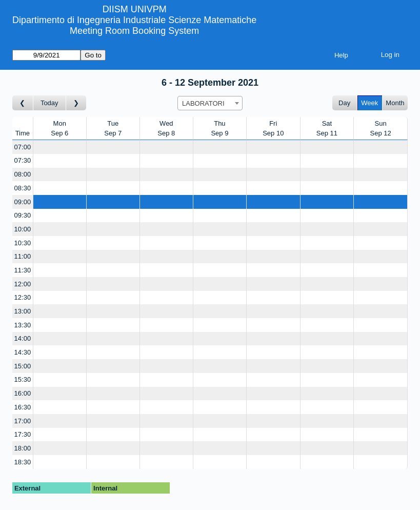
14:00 (23, 338)
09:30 (23, 215)
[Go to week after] (76, 103)
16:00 (23, 393)
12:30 (23, 297)
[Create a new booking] (60, 147)
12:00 (23, 284)
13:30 (23, 325)
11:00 (23, 256)
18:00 (23, 448)
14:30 (23, 352)
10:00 (23, 229)
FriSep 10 (273, 129)
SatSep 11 (327, 129)
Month (395, 103)
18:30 (23, 462)
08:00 (23, 174)
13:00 (23, 311)
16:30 (23, 407)
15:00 (23, 366)
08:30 (23, 188)
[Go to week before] (23, 103)
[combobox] (210, 103)
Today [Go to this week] (49, 103)
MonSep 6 (59, 129)
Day (344, 103)
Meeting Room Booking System (134, 31)
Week (369, 103)
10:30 (23, 243)
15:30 (23, 379)
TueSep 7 (113, 129)
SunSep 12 (381, 129)
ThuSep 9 (219, 129)
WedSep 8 (166, 129)
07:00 (23, 147)
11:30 (23, 270)
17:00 (23, 421)
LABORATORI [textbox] (203, 103)
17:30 (23, 434)
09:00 (23, 202)
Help (341, 55)
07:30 (23, 160)
